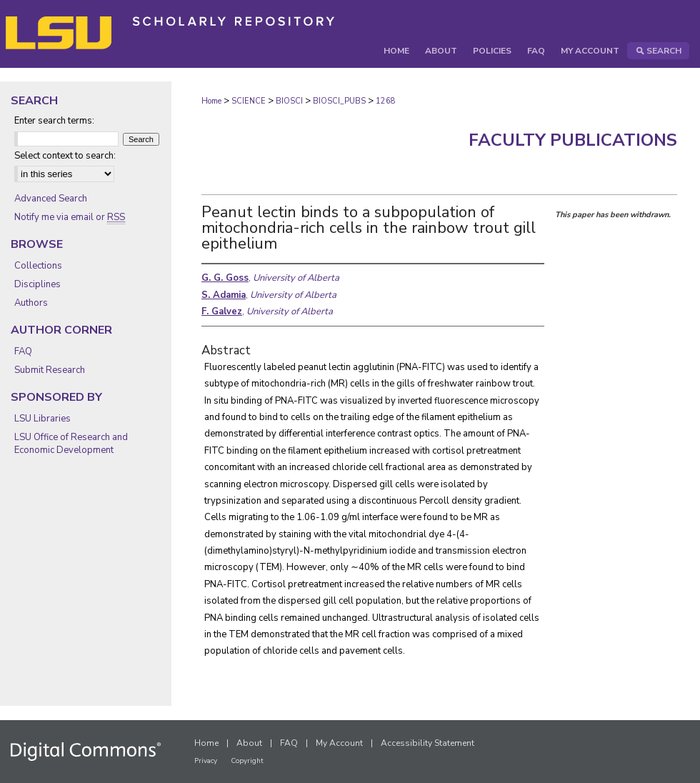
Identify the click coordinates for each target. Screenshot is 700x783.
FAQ (23, 351)
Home (211, 101)
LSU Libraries (42, 419)
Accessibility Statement (427, 743)
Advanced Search (51, 199)
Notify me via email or (70, 217)
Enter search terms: (54, 121)
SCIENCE (249, 101)
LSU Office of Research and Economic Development (71, 444)
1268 (386, 101)
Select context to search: (65, 156)
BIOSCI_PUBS (339, 101)
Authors (31, 303)
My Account (339, 743)
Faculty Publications (573, 140)
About (249, 743)
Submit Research (50, 370)
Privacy (206, 761)
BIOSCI (289, 101)
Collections (38, 266)
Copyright (247, 761)
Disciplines (37, 284)
